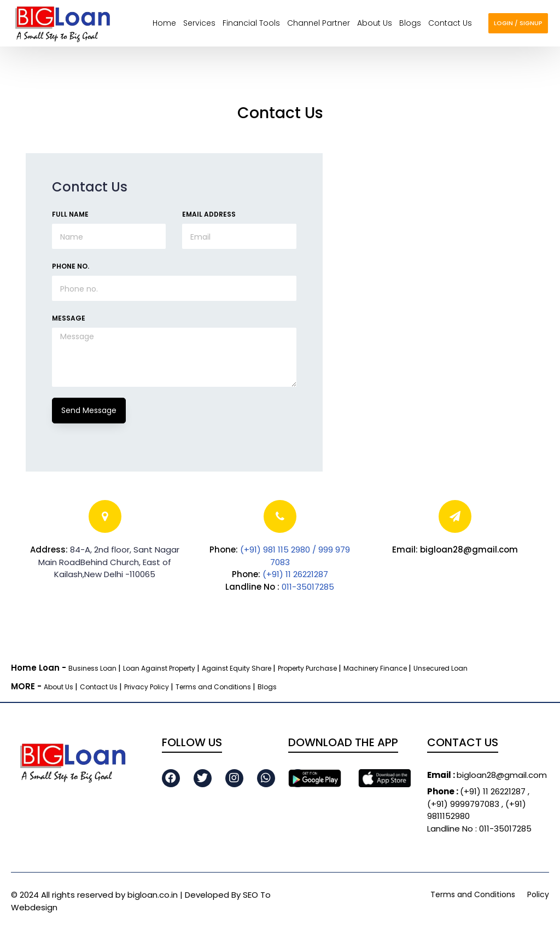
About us (375, 23)
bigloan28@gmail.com (487, 775)
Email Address (209, 214)
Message (69, 318)
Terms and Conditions (214, 687)
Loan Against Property (160, 668)
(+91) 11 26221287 (295, 574)
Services (199, 23)
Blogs (410, 23)
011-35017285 (308, 587)
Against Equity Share (237, 668)
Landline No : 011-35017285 (479, 829)
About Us (59, 687)
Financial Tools (251, 23)
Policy (538, 894)
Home (164, 23)
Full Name (70, 214)
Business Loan (93, 668)
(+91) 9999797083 (464, 804)
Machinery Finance (376, 668)
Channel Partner (319, 23)
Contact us (450, 23)
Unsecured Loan (441, 668)
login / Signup (518, 23)
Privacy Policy (147, 687)
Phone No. (71, 266)
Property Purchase (308, 668)
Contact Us (100, 687)
